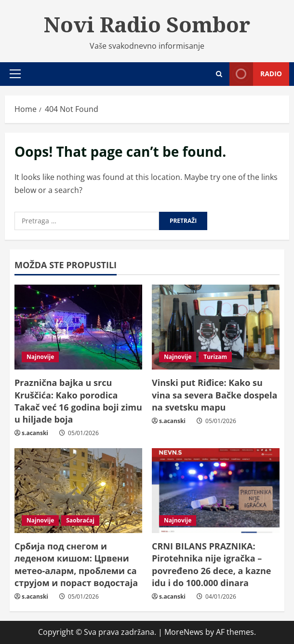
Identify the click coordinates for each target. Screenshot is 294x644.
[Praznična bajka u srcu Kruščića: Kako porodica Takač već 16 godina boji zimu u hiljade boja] (78, 327)
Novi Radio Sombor (147, 24)
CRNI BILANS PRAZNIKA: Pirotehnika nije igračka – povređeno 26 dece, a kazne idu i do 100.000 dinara (211, 564)
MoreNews (184, 632)
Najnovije (40, 357)
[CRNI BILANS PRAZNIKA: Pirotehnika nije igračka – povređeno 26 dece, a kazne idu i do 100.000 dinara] (216, 491)
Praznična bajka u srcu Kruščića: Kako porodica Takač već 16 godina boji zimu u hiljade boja (78, 401)
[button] (15, 74)
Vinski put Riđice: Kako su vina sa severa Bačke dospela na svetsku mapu (214, 395)
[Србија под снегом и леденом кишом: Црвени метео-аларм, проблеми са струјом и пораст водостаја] (78, 491)
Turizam (215, 357)
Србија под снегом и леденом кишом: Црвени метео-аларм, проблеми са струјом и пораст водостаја (76, 564)
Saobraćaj (80, 520)
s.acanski (35, 433)
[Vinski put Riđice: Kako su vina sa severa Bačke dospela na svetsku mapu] (216, 327)
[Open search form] (219, 74)
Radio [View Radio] (256, 74)
